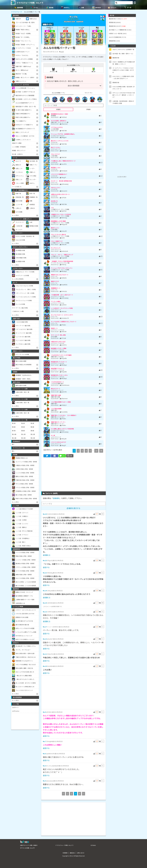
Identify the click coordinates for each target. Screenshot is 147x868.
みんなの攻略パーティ (59, 93)
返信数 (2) (47, 555)
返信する (46, 567)
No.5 (44, 766)
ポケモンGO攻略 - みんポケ (28, 848)
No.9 (44, 712)
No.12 (45, 612)
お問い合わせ (81, 853)
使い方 (93, 70)
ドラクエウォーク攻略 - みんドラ (30, 3)
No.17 (45, 627)
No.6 (44, 754)
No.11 (45, 654)
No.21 (45, 573)
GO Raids (93, 845)
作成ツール (73, 70)
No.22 (45, 560)
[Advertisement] (73, 475)
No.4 (44, 781)
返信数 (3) (47, 597)
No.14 (45, 591)
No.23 (45, 514)
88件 (62, 52)
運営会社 (72, 853)
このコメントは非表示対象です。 (53, 606)
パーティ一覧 (54, 70)
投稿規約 (56, 498)
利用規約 (65, 853)
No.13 (45, 639)
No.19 (45, 603)
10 (96, 451)
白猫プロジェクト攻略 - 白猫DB (29, 845)
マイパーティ (89, 93)
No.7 (44, 741)
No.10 (45, 666)
